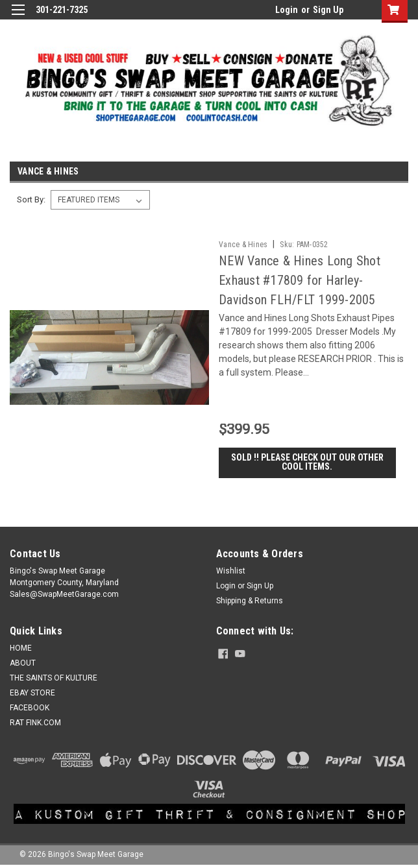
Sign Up (328, 10)
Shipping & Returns (250, 601)
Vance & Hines (243, 245)
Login (287, 10)
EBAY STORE (32, 693)
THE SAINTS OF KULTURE (54, 679)
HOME (21, 649)
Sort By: (31, 199)
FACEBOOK (30, 708)
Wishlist (231, 572)
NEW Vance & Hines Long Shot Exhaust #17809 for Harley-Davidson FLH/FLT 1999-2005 (300, 280)
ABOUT (23, 664)
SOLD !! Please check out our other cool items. (307, 463)
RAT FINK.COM (35, 723)
